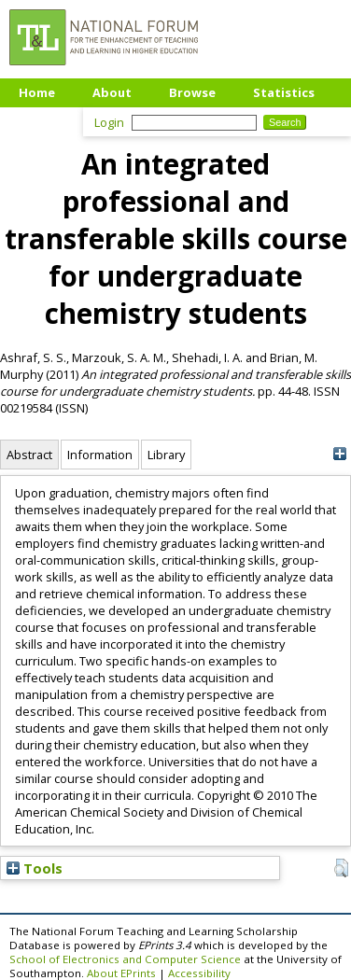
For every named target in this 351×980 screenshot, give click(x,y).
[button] (341, 868)
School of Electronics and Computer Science (125, 959)
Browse (192, 92)
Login (109, 122)
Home (37, 92)
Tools (35, 868)
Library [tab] (166, 455)
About (112, 92)
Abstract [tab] (29, 455)
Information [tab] (100, 455)
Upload (42, 120)
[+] (339, 454)
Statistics (284, 92)
